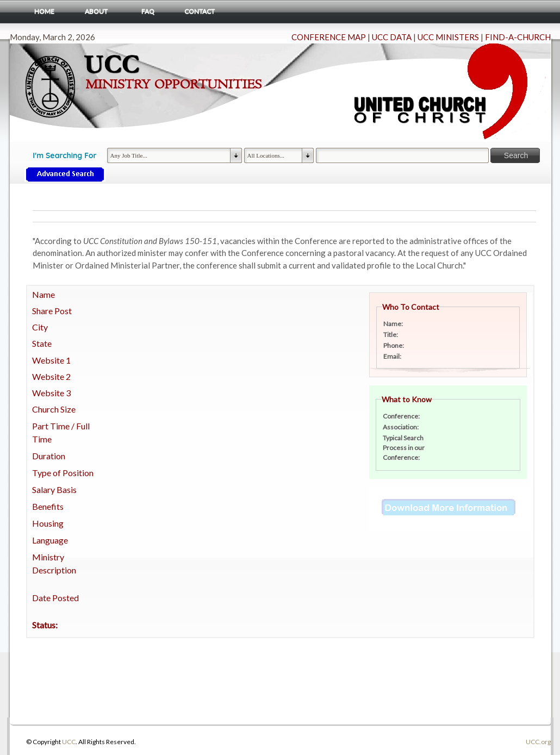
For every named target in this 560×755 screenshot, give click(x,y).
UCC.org (538, 742)
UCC (69, 742)
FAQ (148, 11)
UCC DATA (392, 37)
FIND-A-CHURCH (518, 37)
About (96, 11)
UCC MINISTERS (448, 37)
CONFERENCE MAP (329, 37)
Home (44, 11)
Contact (200, 11)
